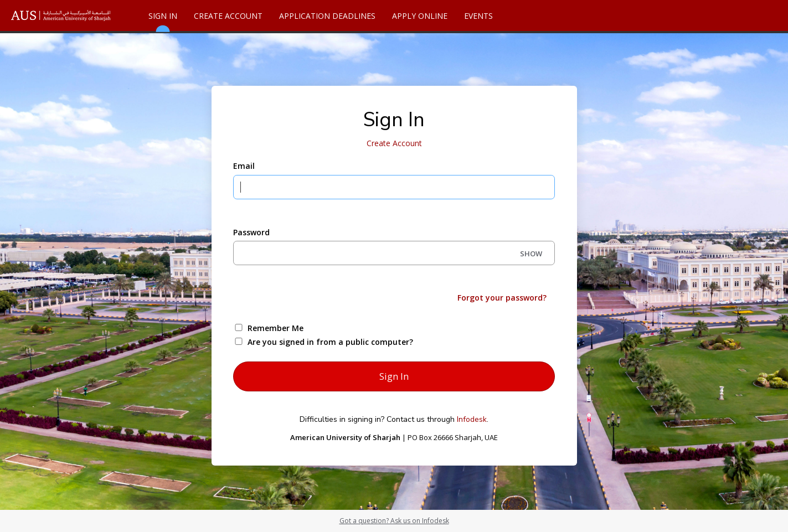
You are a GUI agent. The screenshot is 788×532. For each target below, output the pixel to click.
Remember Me (275, 328)
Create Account (228, 16)
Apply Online (420, 16)
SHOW (531, 254)
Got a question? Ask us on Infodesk (394, 521)
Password (251, 232)
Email (244, 166)
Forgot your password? (502, 298)
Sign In (163, 21)
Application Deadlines (327, 16)
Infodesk (472, 419)
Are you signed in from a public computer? (330, 342)
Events (478, 16)
